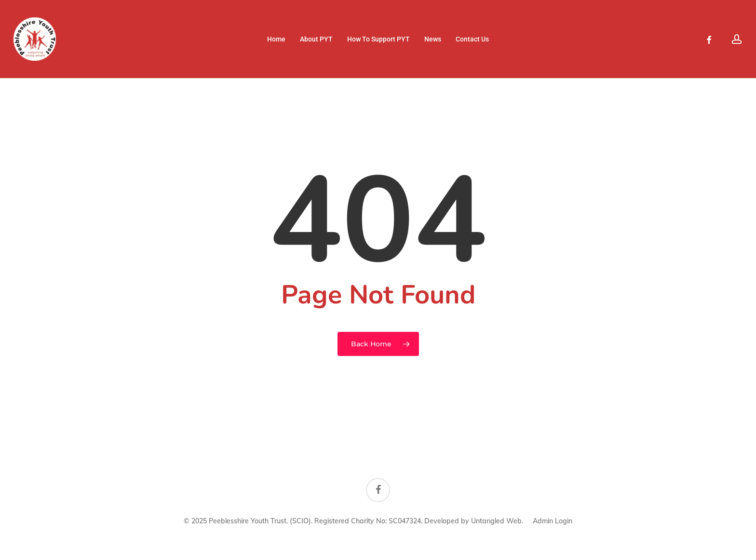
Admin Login (553, 521)
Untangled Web (496, 521)
